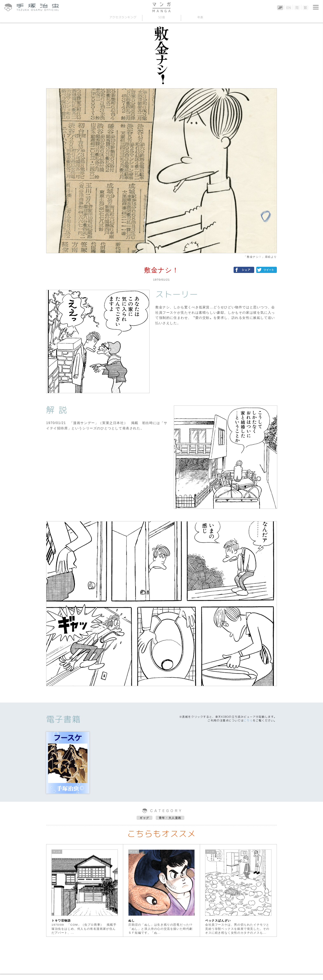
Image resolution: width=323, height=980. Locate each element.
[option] (85, 890)
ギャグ (145, 818)
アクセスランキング (123, 17)
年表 (200, 17)
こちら (248, 720)
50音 (161, 17)
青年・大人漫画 (170, 818)
